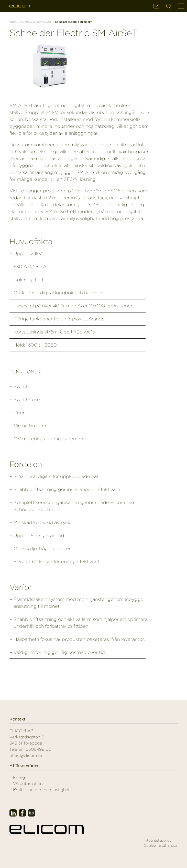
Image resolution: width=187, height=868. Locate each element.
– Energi (18, 777)
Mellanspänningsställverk (36, 22)
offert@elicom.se (26, 755)
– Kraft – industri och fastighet (40, 790)
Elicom (20, 6)
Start (13, 22)
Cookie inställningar (161, 845)
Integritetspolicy (158, 840)
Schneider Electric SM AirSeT (74, 33)
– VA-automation (26, 784)
